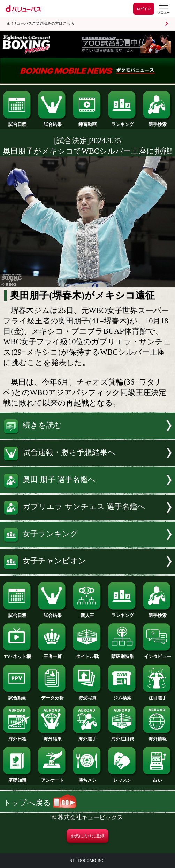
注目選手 (157, 696)
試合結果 (52, 122)
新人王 (87, 613)
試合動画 (18, 696)
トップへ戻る (40, 803)
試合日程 (18, 122)
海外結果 (52, 737)
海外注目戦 (123, 737)
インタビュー (157, 654)
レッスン (123, 778)
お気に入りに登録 (87, 836)
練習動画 (87, 122)
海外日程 (18, 737)
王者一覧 (52, 654)
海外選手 (87, 737)
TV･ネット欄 (18, 654)
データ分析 (52, 696)
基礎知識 (18, 778)
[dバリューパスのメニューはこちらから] (163, 10)
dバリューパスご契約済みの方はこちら (41, 23)
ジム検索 (123, 696)
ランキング (123, 122)
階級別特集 (123, 654)
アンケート (52, 778)
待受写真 (87, 696)
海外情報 (157, 737)
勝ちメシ (87, 778)
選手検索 (157, 122)
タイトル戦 (87, 654)
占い (157, 778)
